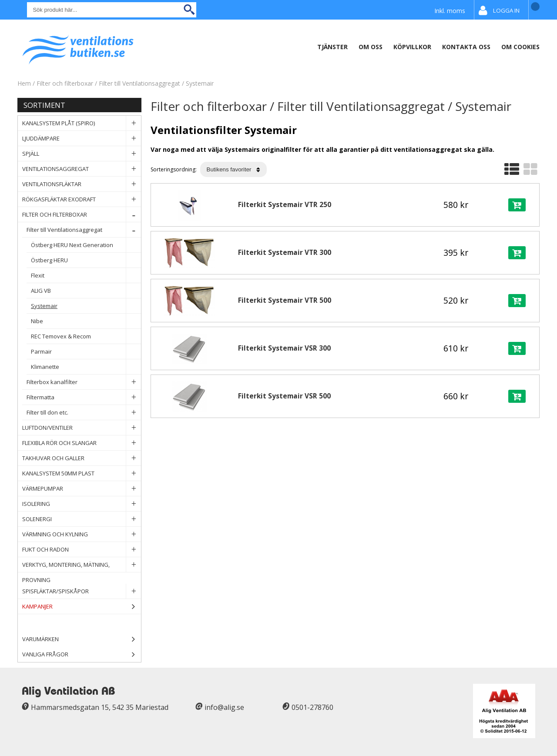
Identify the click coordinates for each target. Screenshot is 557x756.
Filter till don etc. (84, 413)
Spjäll (82, 154)
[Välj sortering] (233, 169)
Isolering (82, 504)
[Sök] (112, 10)
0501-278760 (312, 707)
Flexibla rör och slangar (82, 443)
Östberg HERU (86, 260)
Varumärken (82, 639)
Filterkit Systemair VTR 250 (285, 205)
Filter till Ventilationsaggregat (140, 83)
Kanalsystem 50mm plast (82, 473)
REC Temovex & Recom (86, 336)
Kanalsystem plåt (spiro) (82, 123)
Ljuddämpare (82, 139)
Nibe (86, 321)
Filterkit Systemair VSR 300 (284, 348)
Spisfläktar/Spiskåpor (82, 591)
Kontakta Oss (466, 47)
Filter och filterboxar (65, 83)
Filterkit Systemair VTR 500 (285, 300)
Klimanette (86, 367)
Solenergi (82, 519)
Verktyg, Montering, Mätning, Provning (82, 565)
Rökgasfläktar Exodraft (82, 199)
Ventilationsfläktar (82, 184)
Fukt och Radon (82, 550)
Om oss (371, 47)
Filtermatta (84, 397)
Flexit (86, 276)
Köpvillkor (412, 47)
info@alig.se (224, 707)
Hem (24, 83)
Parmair (86, 352)
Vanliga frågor (45, 654)
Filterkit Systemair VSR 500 (284, 396)
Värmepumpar (82, 489)
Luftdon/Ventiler (82, 428)
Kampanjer (82, 607)
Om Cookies (520, 47)
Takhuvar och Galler (82, 458)
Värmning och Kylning (82, 534)
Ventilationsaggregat (82, 169)
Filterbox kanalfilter (84, 382)
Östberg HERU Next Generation (86, 245)
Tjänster (332, 47)
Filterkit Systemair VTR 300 (285, 253)
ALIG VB (86, 291)
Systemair (200, 83)
